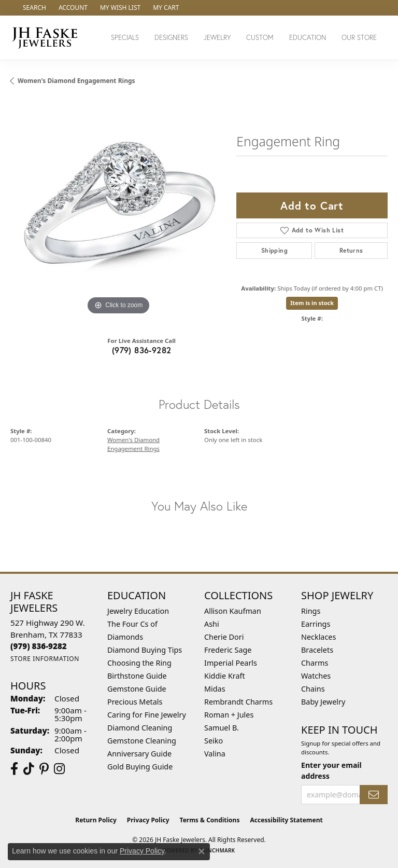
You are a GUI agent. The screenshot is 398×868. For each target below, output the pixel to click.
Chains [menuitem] (313, 689)
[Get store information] (45, 659)
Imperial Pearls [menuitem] (231, 663)
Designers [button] (171, 38)
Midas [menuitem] (215, 689)
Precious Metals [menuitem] (135, 702)
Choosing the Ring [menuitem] (139, 663)
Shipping (274, 250)
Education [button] (308, 38)
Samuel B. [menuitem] (222, 728)
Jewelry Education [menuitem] (138, 611)
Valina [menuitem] (215, 754)
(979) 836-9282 (142, 350)
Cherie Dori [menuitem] (224, 637)
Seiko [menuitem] (214, 741)
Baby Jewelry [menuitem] (323, 702)
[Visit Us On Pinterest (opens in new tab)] (44, 769)
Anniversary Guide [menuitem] (139, 754)
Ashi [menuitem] (212, 624)
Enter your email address (331, 770)
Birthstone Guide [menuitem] (137, 676)
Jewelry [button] (217, 38)
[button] (33, 8)
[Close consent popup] (202, 851)
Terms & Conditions (210, 820)
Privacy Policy (148, 820)
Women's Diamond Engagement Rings (76, 81)
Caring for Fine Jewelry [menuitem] (147, 715)
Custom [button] (260, 38)
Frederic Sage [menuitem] (228, 650)
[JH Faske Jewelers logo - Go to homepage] (47, 38)
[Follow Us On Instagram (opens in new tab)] (59, 769)
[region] (118, 209)
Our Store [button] (359, 38)
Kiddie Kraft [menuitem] (225, 676)
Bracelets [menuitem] (317, 650)
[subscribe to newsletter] (374, 795)
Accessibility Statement (286, 820)
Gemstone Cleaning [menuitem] (142, 741)
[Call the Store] (39, 646)
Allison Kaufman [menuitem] (233, 611)
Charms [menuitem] (315, 663)
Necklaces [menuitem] (318, 637)
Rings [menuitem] (311, 611)
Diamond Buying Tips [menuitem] (145, 650)
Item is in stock (312, 303)
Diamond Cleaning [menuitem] (140, 728)
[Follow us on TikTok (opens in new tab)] (29, 769)
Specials (125, 38)
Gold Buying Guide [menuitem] (140, 767)
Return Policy (96, 820)
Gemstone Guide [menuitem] (137, 689)
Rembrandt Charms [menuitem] (238, 702)
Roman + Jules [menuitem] (229, 715)
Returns (351, 250)
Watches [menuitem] (316, 676)
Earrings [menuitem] (316, 624)
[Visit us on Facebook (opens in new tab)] (14, 769)
